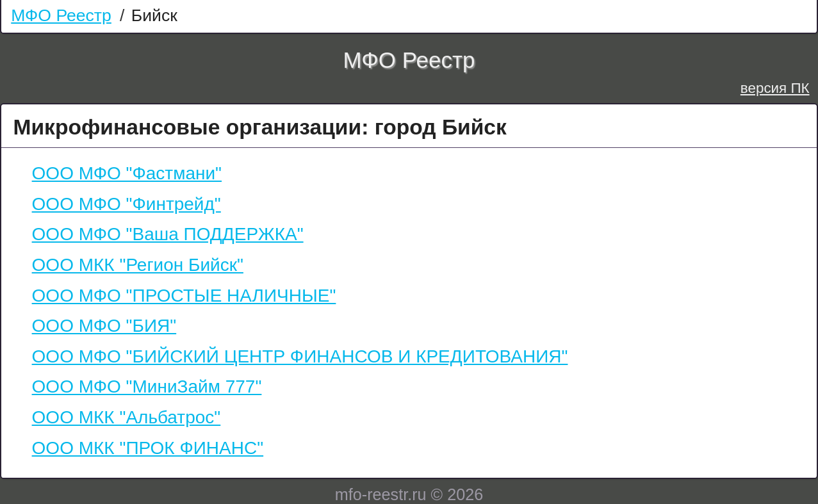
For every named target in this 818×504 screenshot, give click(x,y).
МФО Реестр (61, 15)
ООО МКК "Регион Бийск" (138, 265)
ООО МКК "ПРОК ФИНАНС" (148, 448)
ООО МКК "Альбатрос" (127, 417)
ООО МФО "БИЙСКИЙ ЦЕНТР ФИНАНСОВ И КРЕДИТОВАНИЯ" (300, 356)
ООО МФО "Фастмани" (127, 173)
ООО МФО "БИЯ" (104, 326)
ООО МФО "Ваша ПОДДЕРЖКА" (168, 234)
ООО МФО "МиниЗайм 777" (147, 386)
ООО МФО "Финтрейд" (127, 204)
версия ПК (775, 88)
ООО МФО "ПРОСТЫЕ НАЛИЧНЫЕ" (184, 296)
